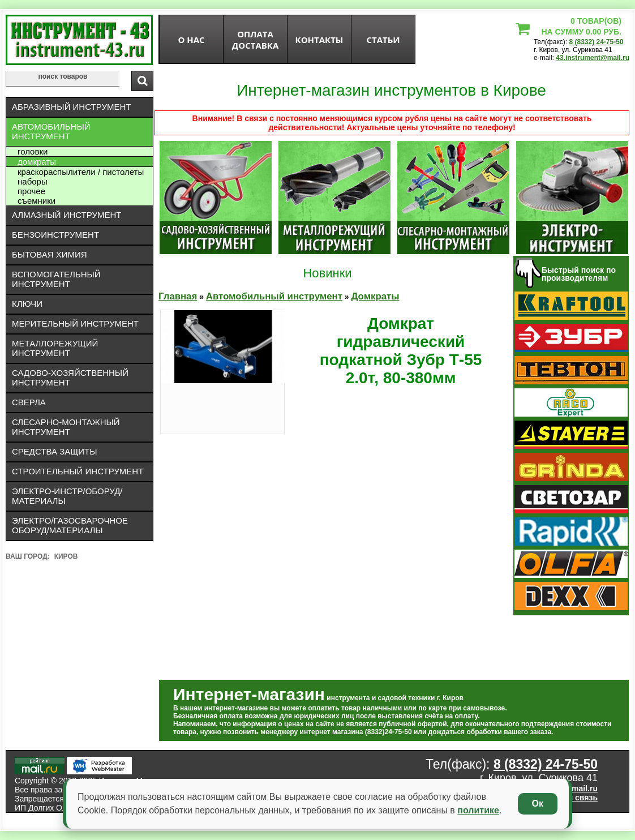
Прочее (31, 191)
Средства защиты (55, 451)
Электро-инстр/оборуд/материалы (67, 496)
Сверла (29, 402)
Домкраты (37, 162)
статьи (383, 40)
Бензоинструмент (55, 235)
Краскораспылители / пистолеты (81, 172)
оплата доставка (256, 40)
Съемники (37, 201)
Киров (66, 556)
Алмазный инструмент (66, 215)
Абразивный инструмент (71, 107)
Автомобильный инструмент (51, 131)
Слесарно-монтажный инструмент (66, 427)
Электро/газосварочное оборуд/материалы (70, 525)
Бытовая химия (50, 254)
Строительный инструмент (78, 471)
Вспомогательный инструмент (56, 279)
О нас (191, 40)
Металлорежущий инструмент (55, 348)
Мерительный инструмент (75, 323)
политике (478, 810)
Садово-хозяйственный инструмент (70, 378)
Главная (178, 296)
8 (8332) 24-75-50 (596, 42)
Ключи (27, 304)
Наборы (33, 181)
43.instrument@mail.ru (593, 58)
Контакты (319, 40)
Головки (33, 151)
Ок (538, 803)
